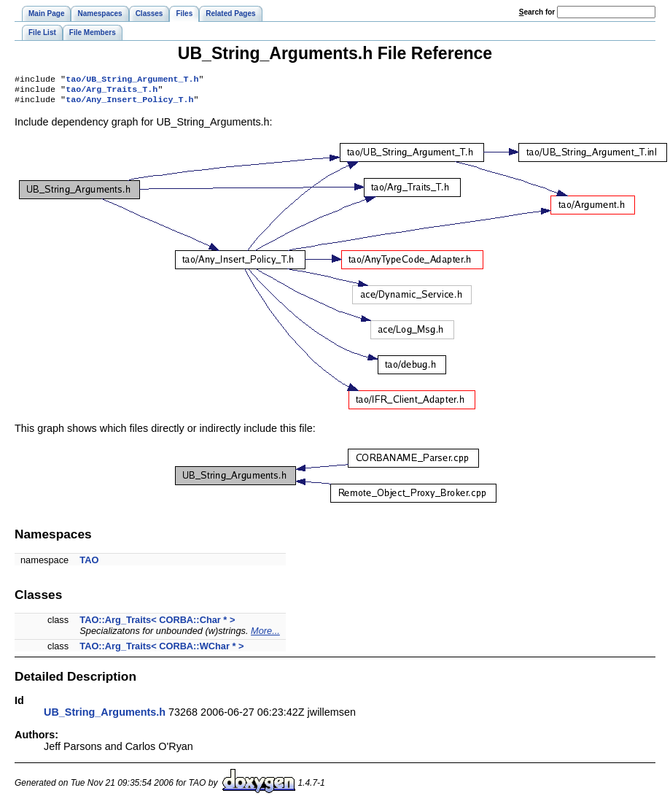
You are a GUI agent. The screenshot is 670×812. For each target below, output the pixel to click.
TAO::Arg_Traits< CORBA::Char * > (157, 624)
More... (265, 635)
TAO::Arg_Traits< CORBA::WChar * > (161, 650)
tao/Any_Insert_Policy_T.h (129, 104)
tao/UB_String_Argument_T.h (132, 80)
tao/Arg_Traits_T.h (112, 92)
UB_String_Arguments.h (105, 716)
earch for (537, 12)
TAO (89, 564)
